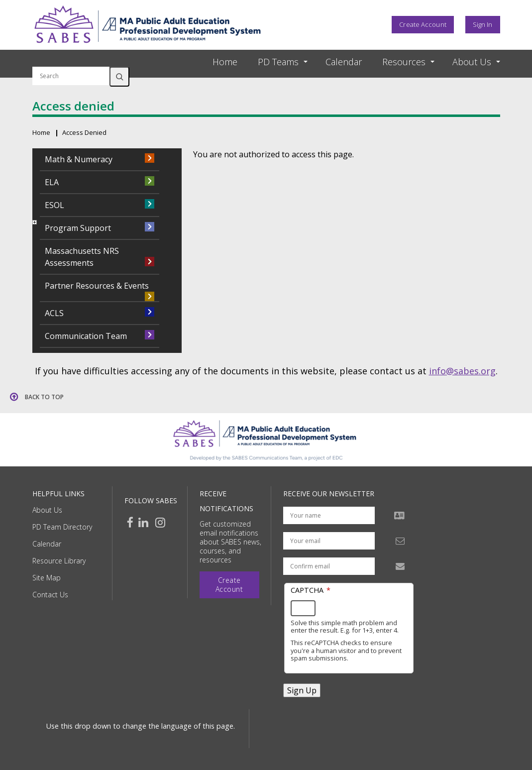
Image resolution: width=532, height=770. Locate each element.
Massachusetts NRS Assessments (82, 257)
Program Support (78, 228)
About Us (47, 510)
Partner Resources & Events (97, 286)
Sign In (483, 24)
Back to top (44, 397)
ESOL (54, 205)
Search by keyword (71, 61)
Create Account (423, 24)
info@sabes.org (462, 371)
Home (225, 62)
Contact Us (50, 595)
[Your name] (329, 515)
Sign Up (302, 690)
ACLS (54, 313)
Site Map (47, 578)
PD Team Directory (62, 527)
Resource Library (59, 561)
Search (119, 77)
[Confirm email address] (329, 566)
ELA (52, 182)
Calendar (344, 62)
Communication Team (86, 336)
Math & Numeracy (79, 159)
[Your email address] (329, 541)
